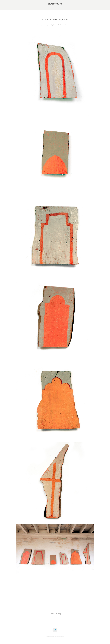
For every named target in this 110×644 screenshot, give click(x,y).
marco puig (55, 4)
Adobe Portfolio (59, 637)
